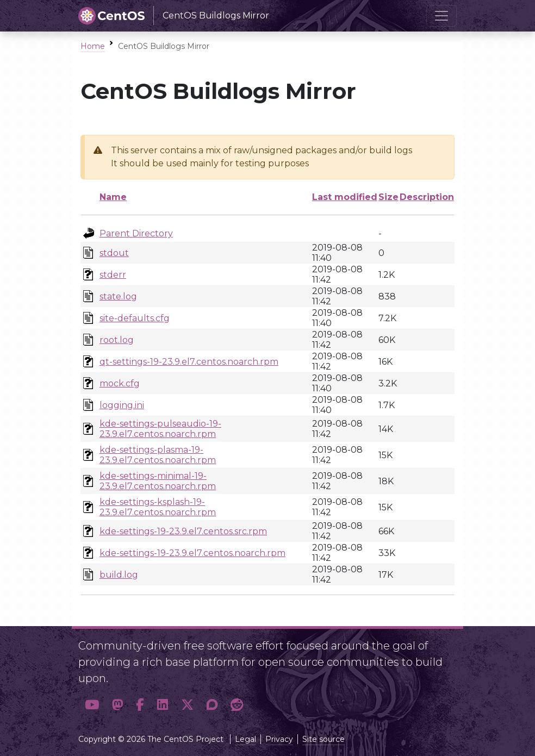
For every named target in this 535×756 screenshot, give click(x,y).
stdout (114, 253)
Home (93, 46)
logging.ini (122, 405)
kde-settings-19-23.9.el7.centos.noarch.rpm (192, 553)
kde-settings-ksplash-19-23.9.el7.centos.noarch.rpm (158, 507)
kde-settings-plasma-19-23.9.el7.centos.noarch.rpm (158, 455)
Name (113, 197)
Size (388, 197)
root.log (117, 340)
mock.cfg (120, 383)
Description (427, 197)
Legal (245, 739)
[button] (92, 705)
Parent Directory (136, 233)
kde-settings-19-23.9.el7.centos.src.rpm (183, 531)
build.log (119, 575)
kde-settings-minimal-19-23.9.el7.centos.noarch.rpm (158, 481)
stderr (113, 275)
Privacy (279, 739)
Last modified (345, 197)
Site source (324, 739)
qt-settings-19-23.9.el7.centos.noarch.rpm (189, 362)
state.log (118, 296)
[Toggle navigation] (441, 16)
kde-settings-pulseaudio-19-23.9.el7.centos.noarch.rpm (160, 429)
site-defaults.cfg (135, 318)
